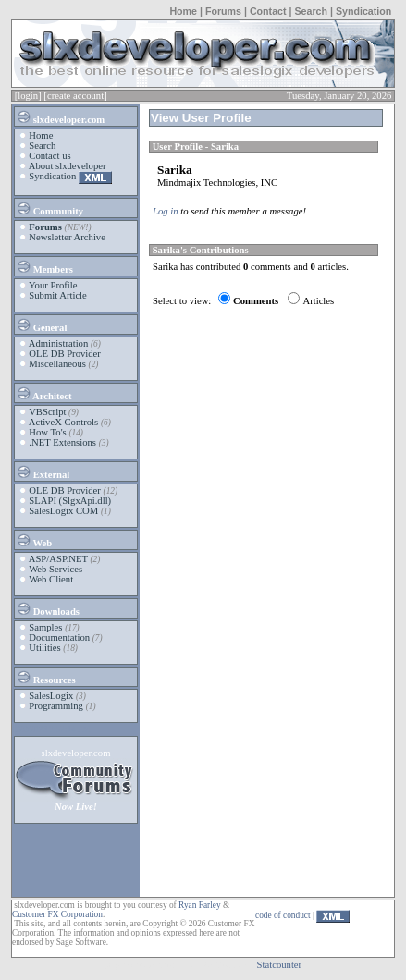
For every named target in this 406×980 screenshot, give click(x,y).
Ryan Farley (199, 905)
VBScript (47, 412)
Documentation (59, 637)
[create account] (75, 96)
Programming (56, 706)
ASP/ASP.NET (58, 559)
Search (311, 11)
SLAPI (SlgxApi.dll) (70, 501)
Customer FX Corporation (57, 914)
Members (44, 266)
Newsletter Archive (67, 237)
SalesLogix (51, 696)
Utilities (44, 648)
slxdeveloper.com (60, 116)
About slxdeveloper (68, 166)
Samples (45, 627)
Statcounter (280, 965)
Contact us (49, 156)
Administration (59, 343)
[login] (28, 96)
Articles (318, 301)
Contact (268, 11)
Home (183, 11)
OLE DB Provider (65, 354)
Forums (223, 11)
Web (34, 540)
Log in (166, 211)
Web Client (51, 579)
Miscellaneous (57, 364)
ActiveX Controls (63, 422)
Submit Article (57, 295)
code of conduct (283, 915)
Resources (46, 677)
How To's (47, 432)
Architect (43, 393)
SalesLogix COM (63, 511)
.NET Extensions (62, 442)
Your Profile (53, 285)
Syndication (363, 11)
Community (49, 208)
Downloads (48, 608)
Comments (256, 301)
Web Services (55, 569)
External (43, 472)
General (41, 325)
